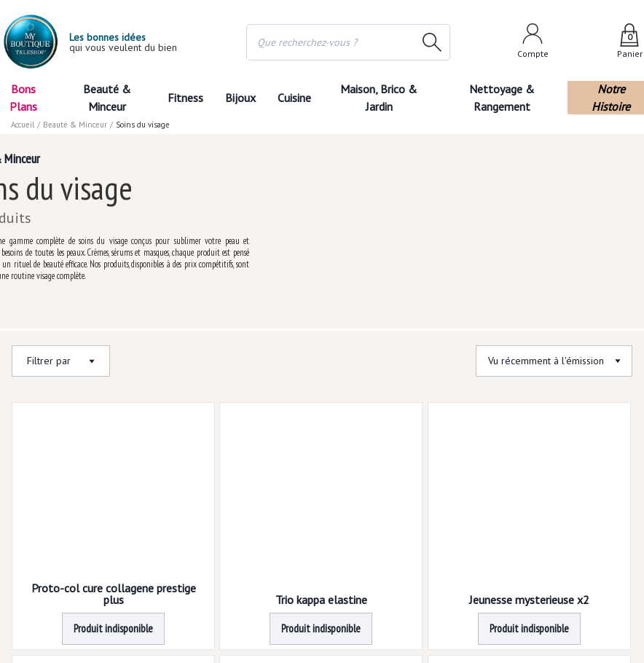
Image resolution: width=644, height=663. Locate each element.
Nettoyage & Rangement (502, 98)
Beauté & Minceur (107, 98)
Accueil (23, 125)
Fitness (185, 98)
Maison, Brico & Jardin (379, 98)
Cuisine (294, 98)
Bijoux (240, 98)
